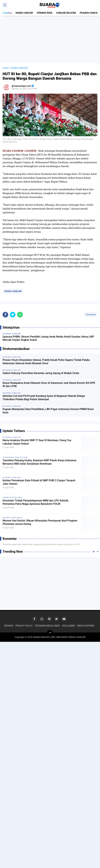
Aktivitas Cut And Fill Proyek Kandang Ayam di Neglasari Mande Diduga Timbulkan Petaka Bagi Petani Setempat (44, 398)
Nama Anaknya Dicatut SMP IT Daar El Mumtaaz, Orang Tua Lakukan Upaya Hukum (37, 442)
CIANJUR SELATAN (66, 13)
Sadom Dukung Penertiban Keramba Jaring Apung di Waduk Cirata (41, 373)
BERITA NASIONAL (14, 498)
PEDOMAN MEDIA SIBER (47, 626)
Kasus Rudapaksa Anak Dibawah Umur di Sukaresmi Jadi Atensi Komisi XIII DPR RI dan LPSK (49, 385)
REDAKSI (9, 626)
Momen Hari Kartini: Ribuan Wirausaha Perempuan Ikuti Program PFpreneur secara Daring (40, 522)
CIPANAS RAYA (45, 13)
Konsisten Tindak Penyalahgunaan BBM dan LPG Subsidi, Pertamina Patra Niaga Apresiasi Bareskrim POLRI (36, 502)
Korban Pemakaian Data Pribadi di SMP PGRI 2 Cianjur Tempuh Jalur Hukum (39, 482)
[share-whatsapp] (20, 315)
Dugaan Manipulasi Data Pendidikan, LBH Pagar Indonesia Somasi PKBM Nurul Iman (48, 411)
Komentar (91, 315)
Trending (7, 13)
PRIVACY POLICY (24, 626)
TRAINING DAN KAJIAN (16, 457)
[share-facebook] (5, 315)
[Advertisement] (51, 40)
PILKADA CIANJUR (89, 13)
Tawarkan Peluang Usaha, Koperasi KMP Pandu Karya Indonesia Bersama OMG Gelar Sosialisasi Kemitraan (39, 462)
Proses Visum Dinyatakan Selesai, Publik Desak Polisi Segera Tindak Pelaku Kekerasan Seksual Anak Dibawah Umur (46, 362)
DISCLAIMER (68, 626)
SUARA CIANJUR (24, 13)
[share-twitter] (13, 315)
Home (6, 68)
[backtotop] (50, 633)
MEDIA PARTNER (86, 626)
